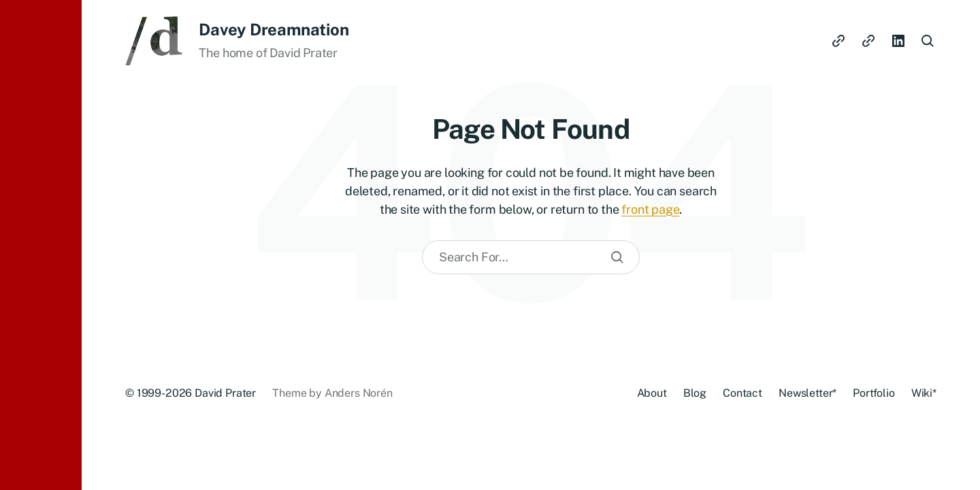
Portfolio (874, 393)
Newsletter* (807, 393)
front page (650, 209)
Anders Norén (359, 393)
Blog (695, 393)
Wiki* (924, 393)
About (652, 393)
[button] (41, 245)
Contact (742, 393)
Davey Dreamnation (274, 29)
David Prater (225, 393)
